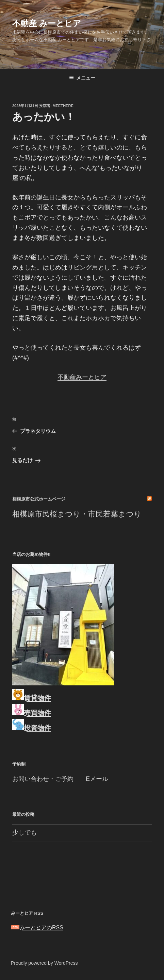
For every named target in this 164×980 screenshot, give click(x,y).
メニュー (82, 78)
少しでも (24, 833)
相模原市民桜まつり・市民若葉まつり (77, 514)
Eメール (97, 779)
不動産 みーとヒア (47, 23)
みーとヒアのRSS (37, 927)
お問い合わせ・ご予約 (43, 779)
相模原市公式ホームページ (39, 499)
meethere (63, 106)
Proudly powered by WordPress (44, 963)
